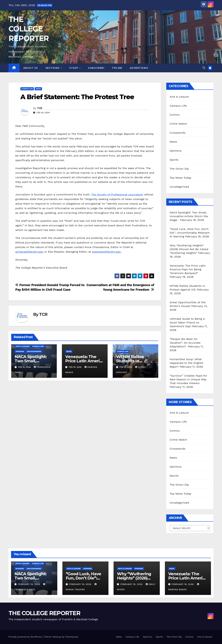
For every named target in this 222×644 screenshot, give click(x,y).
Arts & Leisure (23, 346)
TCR (40, 108)
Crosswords (178, 133)
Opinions (20, 351)
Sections (53, 68)
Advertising (139, 68)
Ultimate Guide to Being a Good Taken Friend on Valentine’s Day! (187, 323)
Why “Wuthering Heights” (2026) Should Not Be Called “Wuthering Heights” (189, 249)
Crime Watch (178, 124)
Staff (74, 68)
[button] (204, 68)
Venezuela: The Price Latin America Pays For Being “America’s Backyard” (188, 269)
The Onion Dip (179, 169)
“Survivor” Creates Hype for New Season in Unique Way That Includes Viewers (188, 379)
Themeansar (72, 637)
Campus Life (27, 89)
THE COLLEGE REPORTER (29, 29)
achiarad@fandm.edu (29, 252)
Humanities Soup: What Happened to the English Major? (186, 363)
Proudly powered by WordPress (26, 637)
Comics (175, 115)
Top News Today (181, 178)
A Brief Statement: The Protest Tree (77, 97)
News (38, 89)
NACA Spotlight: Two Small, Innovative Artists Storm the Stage (189, 216)
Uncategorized (34, 351)
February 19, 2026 (29, 584)
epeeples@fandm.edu (106, 252)
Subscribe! (96, 68)
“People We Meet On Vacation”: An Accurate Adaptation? (185, 343)
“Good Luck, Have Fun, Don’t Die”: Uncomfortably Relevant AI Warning (190, 233)
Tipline (117, 68)
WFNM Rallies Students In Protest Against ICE (135, 361)
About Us (31, 68)
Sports (174, 160)
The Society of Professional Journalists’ (117, 194)
